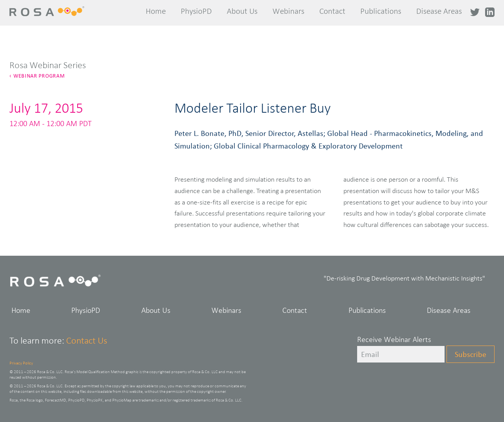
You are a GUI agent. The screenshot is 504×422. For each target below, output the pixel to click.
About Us (242, 11)
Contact (332, 11)
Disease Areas (439, 11)
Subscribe (471, 354)
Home (156, 11)
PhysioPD (196, 11)
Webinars (288, 11)
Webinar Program (39, 76)
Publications (381, 11)
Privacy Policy (21, 363)
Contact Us (87, 340)
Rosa (50, 11)
